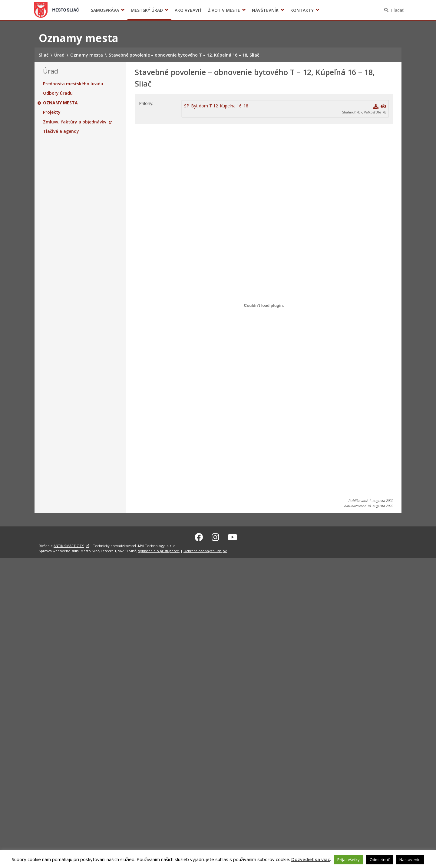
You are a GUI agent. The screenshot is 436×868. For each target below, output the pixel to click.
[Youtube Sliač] (233, 536)
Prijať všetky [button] (348, 860)
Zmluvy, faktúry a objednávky (75, 122)
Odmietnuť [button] (380, 860)
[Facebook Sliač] (199, 536)
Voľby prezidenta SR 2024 (330, 10)
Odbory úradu (58, 93)
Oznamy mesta (60, 103)
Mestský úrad (147, 10)
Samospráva (105, 10)
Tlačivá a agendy (61, 131)
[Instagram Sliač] (215, 536)
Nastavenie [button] (410, 860)
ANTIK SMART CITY (69, 545)
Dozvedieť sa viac (311, 859)
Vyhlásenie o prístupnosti (159, 550)
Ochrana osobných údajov (205, 550)
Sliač (56, 10)
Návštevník (265, 10)
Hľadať (397, 10)
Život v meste (224, 10)
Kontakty (302, 10)
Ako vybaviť (188, 10)
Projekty (52, 112)
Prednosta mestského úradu (73, 84)
